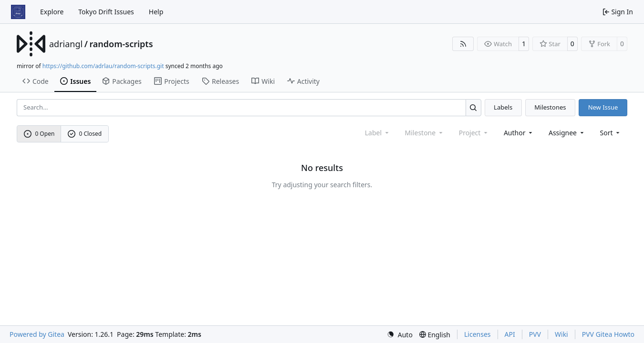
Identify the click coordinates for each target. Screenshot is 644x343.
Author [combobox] (519, 133)
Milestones (550, 107)
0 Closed (85, 134)
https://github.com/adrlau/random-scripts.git (103, 66)
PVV (535, 334)
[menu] (611, 133)
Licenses (478, 334)
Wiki (561, 334)
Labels (503, 107)
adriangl (66, 44)
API (510, 334)
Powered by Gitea (37, 334)
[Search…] (473, 107)
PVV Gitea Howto (608, 334)
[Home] (18, 12)
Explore (52, 12)
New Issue (603, 107)
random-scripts (121, 44)
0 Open (39, 134)
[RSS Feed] (463, 44)
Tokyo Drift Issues (106, 12)
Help (156, 12)
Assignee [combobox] (567, 133)
